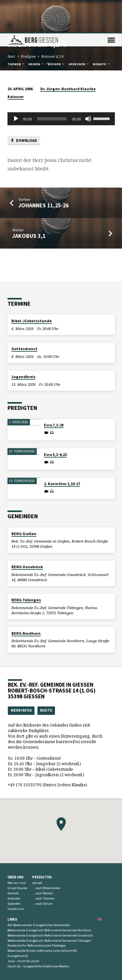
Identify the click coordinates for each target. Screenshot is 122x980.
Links (12, 887)
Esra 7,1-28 (54, 392)
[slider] (52, 86)
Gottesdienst (24, 316)
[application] (61, 86)
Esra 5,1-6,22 (55, 422)
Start (11, 24)
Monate (102, 32)
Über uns (16, 845)
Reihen (36, 32)
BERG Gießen (24, 501)
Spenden (14, 871)
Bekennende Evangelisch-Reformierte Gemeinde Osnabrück (50, 903)
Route (46, 678)
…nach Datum (42, 871)
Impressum (16, 876)
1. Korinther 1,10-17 (62, 451)
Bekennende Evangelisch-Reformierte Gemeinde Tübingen (49, 908)
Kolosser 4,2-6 (53, 24)
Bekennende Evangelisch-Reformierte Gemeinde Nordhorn (49, 898)
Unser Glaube (17, 856)
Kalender (14, 866)
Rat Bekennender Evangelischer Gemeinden (39, 893)
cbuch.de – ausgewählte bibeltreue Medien (38, 934)
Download (24, 108)
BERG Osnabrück (27, 534)
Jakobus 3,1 (29, 203)
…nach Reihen (43, 861)
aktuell (37, 850)
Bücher (56, 32)
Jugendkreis (23, 344)
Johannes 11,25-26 (43, 173)
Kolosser (16, 64)
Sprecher (79, 32)
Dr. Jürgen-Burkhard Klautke (68, 56)
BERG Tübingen (26, 567)
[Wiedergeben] (16, 86)
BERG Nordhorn (26, 601)
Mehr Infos (21, 678)
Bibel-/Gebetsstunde (32, 288)
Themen (16, 32)
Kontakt (13, 861)
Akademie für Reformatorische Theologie (36, 913)
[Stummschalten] (88, 86)
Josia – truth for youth (23, 929)
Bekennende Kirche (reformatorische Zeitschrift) (42, 918)
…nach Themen (43, 866)
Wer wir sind (17, 850)
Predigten (28, 24)
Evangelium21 (18, 923)
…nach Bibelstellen (46, 856)
